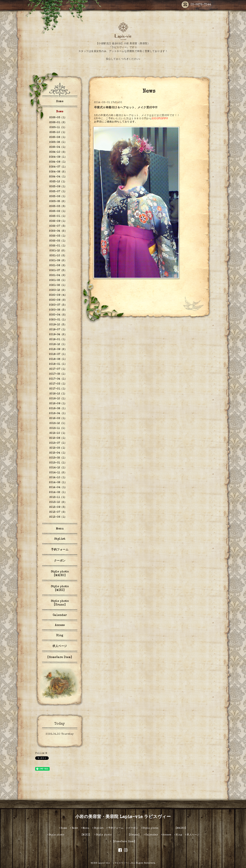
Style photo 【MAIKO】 (65, 574)
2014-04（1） (58, 488)
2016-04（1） (58, 414)
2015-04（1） (58, 453)
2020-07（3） (58, 305)
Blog (60, 636)
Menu (60, 529)
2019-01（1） (58, 340)
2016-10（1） (58, 399)
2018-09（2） (58, 349)
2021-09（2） (58, 261)
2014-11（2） (58, 473)
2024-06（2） (58, 172)
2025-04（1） (58, 147)
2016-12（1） (58, 394)
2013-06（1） (58, 517)
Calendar (60, 615)
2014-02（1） (58, 492)
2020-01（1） (58, 320)
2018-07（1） (58, 354)
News (60, 112)
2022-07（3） (58, 226)
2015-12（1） (58, 423)
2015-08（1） (58, 438)
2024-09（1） (58, 157)
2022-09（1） (58, 221)
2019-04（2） (58, 335)
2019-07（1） (58, 330)
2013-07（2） (58, 512)
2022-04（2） (58, 231)
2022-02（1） (58, 241)
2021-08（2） (58, 266)
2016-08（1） (58, 409)
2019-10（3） (58, 325)
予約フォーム (60, 550)
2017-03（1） (58, 384)
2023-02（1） (58, 211)
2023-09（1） (58, 187)
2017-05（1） (58, 374)
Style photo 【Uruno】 (65, 603)
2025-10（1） (58, 132)
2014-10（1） (58, 478)
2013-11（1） (58, 497)
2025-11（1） (58, 128)
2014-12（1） (58, 468)
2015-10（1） (58, 433)
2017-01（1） (58, 389)
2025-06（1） (58, 142)
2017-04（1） (58, 379)
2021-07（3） (58, 271)
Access (60, 625)
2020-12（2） (58, 290)
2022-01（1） (58, 246)
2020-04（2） (58, 315)
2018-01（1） (58, 364)
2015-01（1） (58, 463)
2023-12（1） (58, 182)
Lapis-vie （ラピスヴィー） (114, 863)
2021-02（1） (58, 285)
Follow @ (41, 753)
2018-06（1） (58, 359)
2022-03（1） (58, 236)
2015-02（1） (58, 458)
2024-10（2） (58, 152)
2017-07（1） (58, 369)
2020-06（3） (58, 310)
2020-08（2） (58, 300)
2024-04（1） (58, 177)
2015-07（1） (58, 443)
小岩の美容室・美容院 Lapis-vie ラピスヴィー (123, 817)
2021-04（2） (58, 275)
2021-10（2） (58, 256)
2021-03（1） (58, 280)
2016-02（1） (58, 418)
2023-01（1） (58, 216)
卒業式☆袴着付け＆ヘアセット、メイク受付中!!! (126, 108)
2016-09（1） (58, 404)
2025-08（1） (58, 137)
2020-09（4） (58, 295)
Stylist (60, 539)
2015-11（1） (58, 428)
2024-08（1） (58, 162)
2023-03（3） (58, 206)
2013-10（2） (58, 502)
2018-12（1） (58, 345)
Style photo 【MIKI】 (65, 589)
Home (60, 102)
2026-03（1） (58, 118)
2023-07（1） (58, 192)
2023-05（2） (58, 201)
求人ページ (60, 646)
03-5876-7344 (196, 5)
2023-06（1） (58, 197)
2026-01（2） (58, 123)
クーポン (60, 561)
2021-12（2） (58, 251)
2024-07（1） (58, 167)
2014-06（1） (58, 483)
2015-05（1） (58, 448)
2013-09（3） (58, 507)
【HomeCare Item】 (60, 658)
